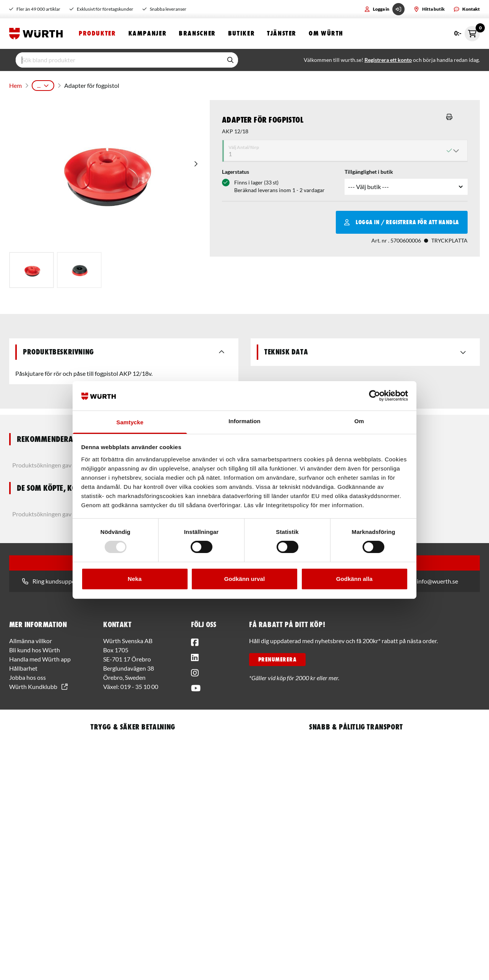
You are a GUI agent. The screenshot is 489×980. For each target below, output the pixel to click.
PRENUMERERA (277, 657)
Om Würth (326, 33)
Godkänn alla (354, 579)
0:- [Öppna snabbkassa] (467, 34)
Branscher (197, 33)
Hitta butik (429, 9)
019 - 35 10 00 (139, 683)
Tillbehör (191, 84)
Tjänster (282, 33)
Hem (15, 84)
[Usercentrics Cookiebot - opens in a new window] (375, 396)
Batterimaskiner (115, 84)
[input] (119, 60)
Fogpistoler (157, 84)
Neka (134, 579)
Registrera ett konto (388, 60)
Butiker (241, 33)
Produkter (97, 33)
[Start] (38, 34)
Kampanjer (148, 33)
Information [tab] (244, 421)
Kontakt (467, 9)
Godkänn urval (244, 579)
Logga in (385, 9)
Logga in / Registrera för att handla (402, 219)
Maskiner (75, 84)
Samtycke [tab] (130, 422)
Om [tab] (359, 421)
